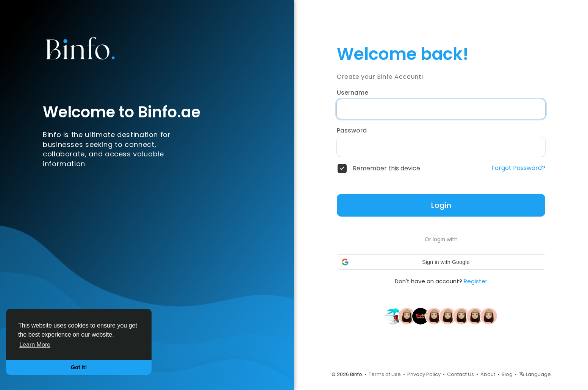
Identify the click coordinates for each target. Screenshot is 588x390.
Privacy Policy (424, 374)
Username (353, 93)
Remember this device (386, 168)
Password (352, 131)
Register (475, 281)
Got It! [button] (79, 367)
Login (441, 205)
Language (535, 374)
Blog (507, 374)
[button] (441, 262)
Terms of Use (385, 374)
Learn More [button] (35, 345)
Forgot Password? (518, 168)
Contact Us (461, 374)
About (488, 374)
